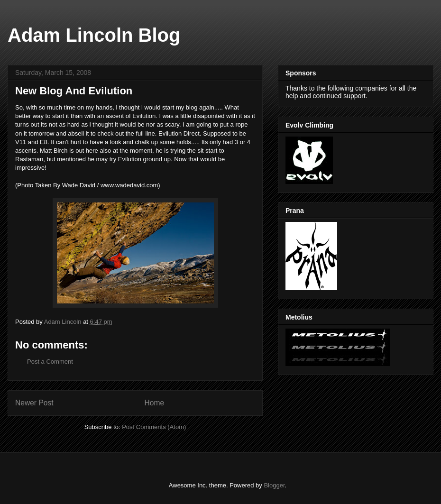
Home (155, 403)
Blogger (274, 485)
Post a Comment (50, 362)
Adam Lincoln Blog (94, 35)
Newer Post (34, 403)
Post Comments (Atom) (154, 427)
